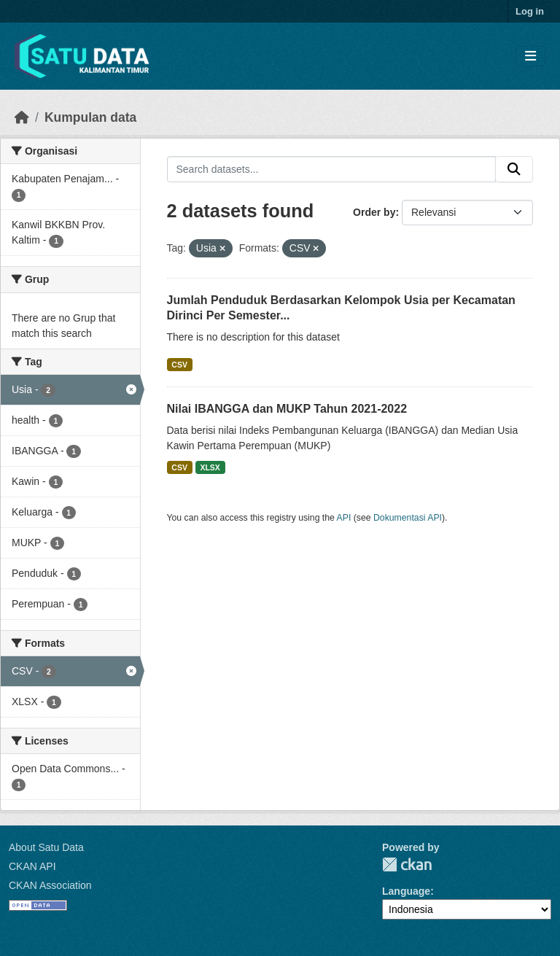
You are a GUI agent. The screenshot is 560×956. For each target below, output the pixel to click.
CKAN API (32, 866)
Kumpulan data (90, 117)
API (344, 518)
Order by (374, 212)
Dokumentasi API (408, 518)
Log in (530, 11)
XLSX (210, 467)
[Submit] (514, 169)
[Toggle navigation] (530, 57)
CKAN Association (50, 885)
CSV (179, 365)
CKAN (407, 864)
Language (406, 891)
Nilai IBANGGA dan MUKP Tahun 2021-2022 (287, 409)
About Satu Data (46, 847)
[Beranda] (22, 117)
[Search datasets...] (332, 169)
